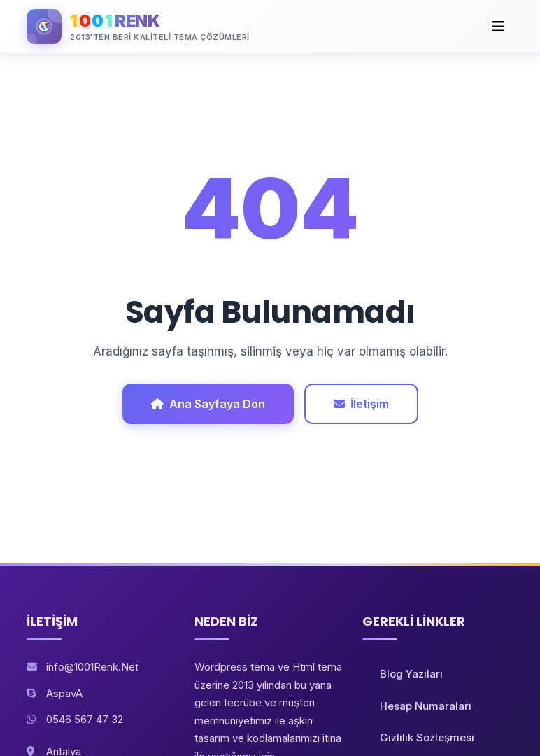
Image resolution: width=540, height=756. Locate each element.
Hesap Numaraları (426, 706)
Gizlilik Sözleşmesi (427, 737)
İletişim (361, 404)
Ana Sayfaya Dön (208, 404)
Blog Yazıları (411, 674)
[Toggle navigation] (498, 27)
